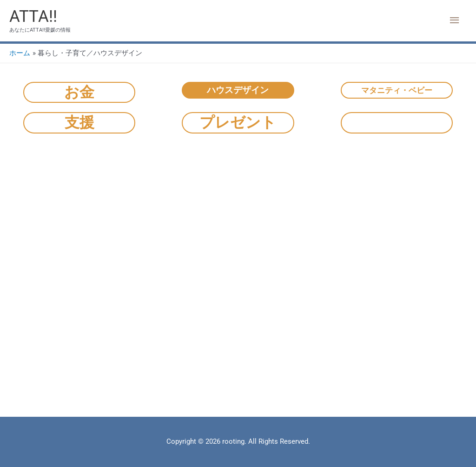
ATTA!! (33, 17)
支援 (79, 122)
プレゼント (238, 122)
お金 (79, 92)
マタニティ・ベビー (397, 90)
